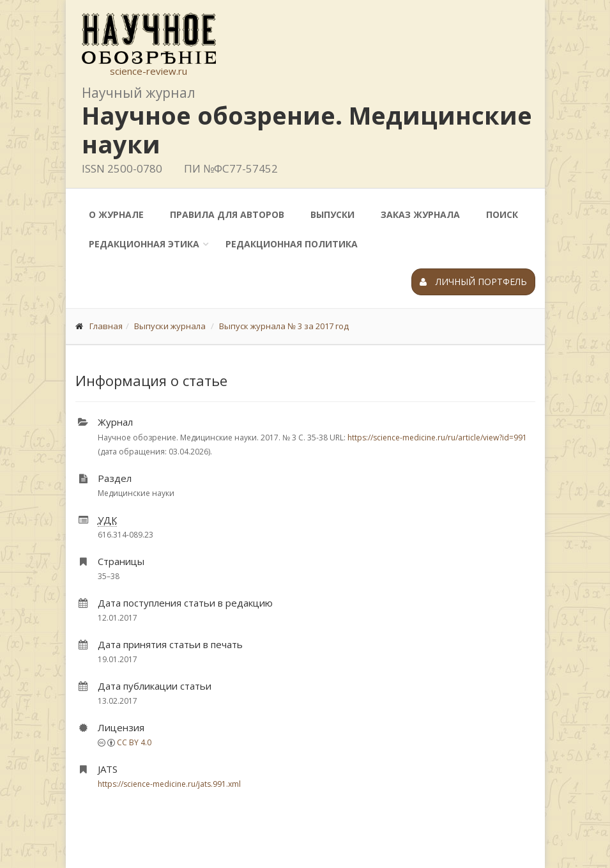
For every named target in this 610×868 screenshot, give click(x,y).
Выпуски (332, 214)
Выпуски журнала (170, 326)
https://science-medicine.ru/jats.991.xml (169, 784)
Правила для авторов (227, 214)
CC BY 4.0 (134, 742)
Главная (106, 326)
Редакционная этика (144, 244)
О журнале (116, 214)
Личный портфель (473, 282)
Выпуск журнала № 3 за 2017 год (284, 326)
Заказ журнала (420, 214)
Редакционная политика (292, 244)
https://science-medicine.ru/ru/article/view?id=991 (437, 438)
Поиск (502, 214)
